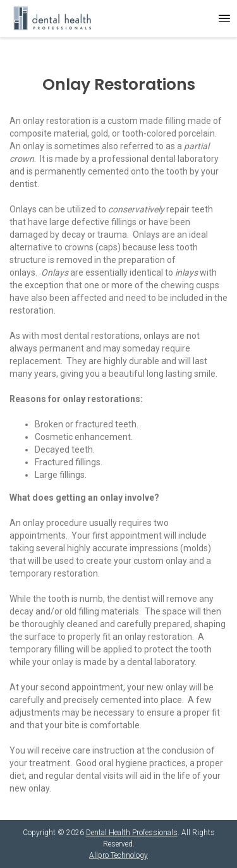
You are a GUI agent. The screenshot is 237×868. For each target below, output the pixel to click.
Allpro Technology (118, 855)
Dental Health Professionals (132, 833)
